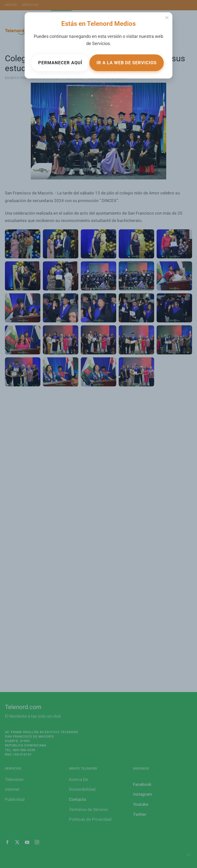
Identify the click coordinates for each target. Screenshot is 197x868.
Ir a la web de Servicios (127, 63)
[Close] (167, 18)
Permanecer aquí (60, 63)
